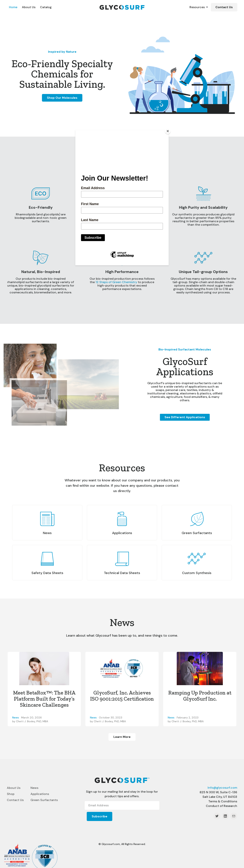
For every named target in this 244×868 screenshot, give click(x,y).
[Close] (168, 131)
